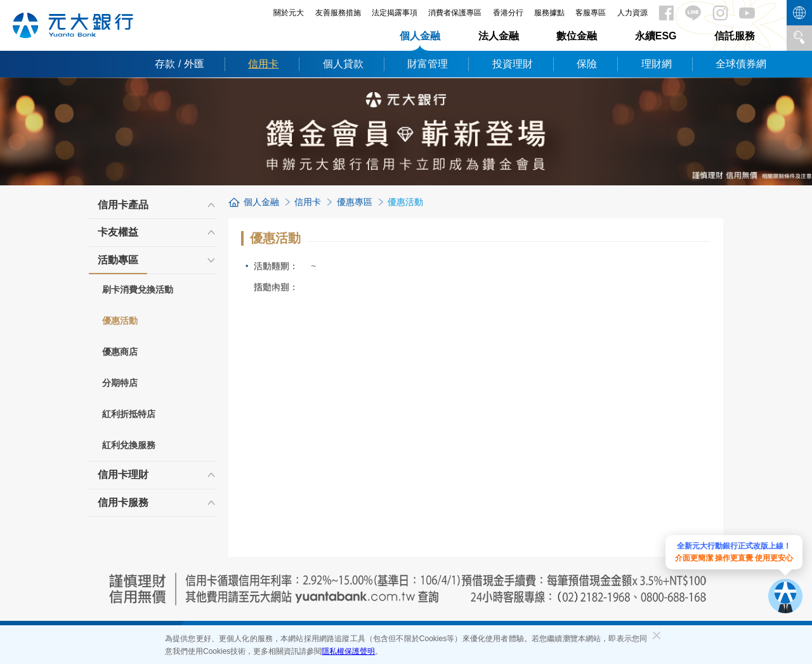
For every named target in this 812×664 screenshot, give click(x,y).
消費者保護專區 (455, 13)
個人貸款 (343, 64)
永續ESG (656, 36)
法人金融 (499, 36)
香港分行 (508, 13)
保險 (587, 64)
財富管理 (428, 64)
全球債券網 (741, 64)
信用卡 (263, 64)
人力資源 (632, 13)
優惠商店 (120, 352)
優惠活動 (120, 321)
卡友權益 (118, 232)
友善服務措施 (338, 13)
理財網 (657, 64)
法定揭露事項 (395, 13)
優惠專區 (355, 202)
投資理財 (513, 64)
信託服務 (735, 36)
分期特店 (120, 383)
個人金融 (420, 36)
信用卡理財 (123, 475)
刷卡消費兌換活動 (138, 289)
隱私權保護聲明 (348, 651)
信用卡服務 (123, 502)
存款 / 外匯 (179, 64)
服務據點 (549, 13)
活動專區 (118, 264)
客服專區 (591, 13)
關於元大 (289, 13)
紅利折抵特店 (129, 414)
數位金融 (577, 36)
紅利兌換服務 (129, 445)
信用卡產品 (123, 205)
